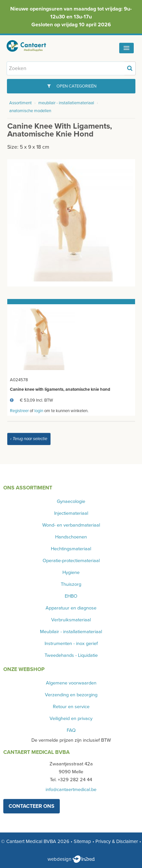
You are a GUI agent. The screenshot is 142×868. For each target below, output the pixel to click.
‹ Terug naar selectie (29, 439)
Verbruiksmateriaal (71, 620)
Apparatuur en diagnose (71, 608)
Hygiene (71, 572)
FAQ (71, 730)
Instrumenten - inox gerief (71, 644)
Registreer (19, 411)
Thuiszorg (71, 584)
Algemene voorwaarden (71, 683)
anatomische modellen (30, 111)
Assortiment (20, 103)
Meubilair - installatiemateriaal (71, 632)
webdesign (71, 859)
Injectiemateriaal (71, 513)
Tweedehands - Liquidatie (71, 655)
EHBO (71, 596)
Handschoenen (71, 537)
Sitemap (82, 841)
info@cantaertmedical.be (71, 790)
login (39, 411)
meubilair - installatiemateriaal (66, 103)
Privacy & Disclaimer (117, 841)
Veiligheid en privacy (71, 719)
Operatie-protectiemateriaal (71, 561)
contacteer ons (32, 806)
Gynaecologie (71, 501)
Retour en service (71, 707)
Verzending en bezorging (71, 695)
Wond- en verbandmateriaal (71, 525)
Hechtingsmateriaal (71, 549)
